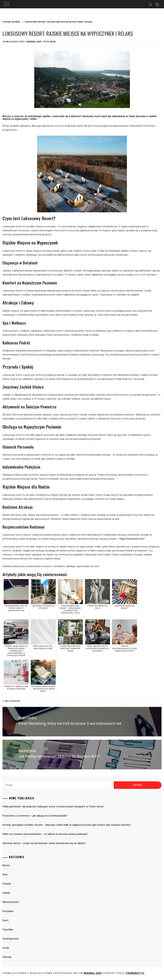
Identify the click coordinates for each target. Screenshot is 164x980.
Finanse (7, 884)
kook (53, 42)
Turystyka (8, 930)
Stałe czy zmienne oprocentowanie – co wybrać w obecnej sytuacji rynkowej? (45, 834)
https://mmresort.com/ (132, 539)
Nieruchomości (11, 902)
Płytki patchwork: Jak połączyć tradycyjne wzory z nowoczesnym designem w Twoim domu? (53, 807)
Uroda (6, 948)
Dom (5, 875)
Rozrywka (8, 911)
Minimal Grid (93, 973)
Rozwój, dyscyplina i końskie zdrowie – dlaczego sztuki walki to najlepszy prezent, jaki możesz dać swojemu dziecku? (67, 825)
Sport (5, 920)
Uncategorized (10, 939)
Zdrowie (7, 957)
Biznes (6, 865)
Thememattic (135, 973)
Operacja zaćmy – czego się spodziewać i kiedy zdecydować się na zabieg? (44, 843)
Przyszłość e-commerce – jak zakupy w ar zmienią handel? (35, 816)
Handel (6, 893)
